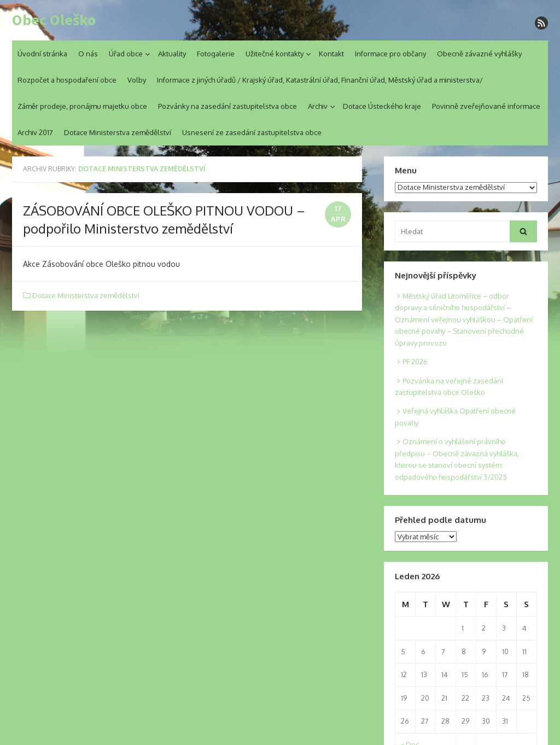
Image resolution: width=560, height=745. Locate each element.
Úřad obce (126, 54)
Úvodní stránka (42, 54)
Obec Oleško (54, 20)
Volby (137, 80)
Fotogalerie (216, 54)
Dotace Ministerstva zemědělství (118, 132)
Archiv (318, 106)
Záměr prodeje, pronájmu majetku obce (82, 106)
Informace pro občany (390, 54)
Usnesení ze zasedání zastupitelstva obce (252, 132)
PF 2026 (415, 362)
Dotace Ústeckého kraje (382, 106)
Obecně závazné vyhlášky (479, 54)
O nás (88, 54)
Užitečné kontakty (275, 54)
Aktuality (172, 54)
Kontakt (331, 54)
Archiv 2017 (35, 132)
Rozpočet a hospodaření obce (67, 80)
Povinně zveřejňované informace (486, 106)
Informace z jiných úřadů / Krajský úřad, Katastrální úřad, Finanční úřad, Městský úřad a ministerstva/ (320, 80)
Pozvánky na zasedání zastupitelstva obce (227, 106)
